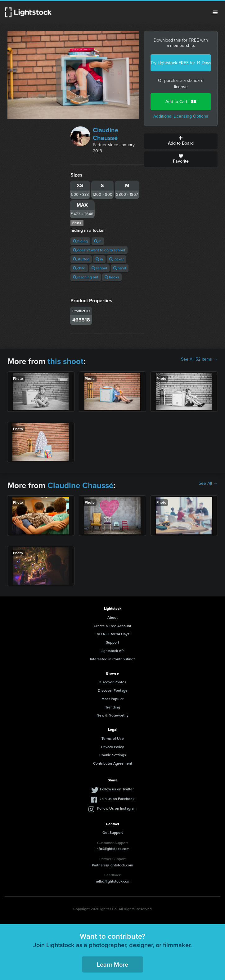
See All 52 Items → (199, 359)
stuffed (81, 259)
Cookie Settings (113, 755)
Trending (113, 707)
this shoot (65, 361)
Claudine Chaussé (106, 134)
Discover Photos (112, 682)
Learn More (112, 964)
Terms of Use (113, 739)
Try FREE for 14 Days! (113, 634)
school (99, 268)
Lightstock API (112, 651)
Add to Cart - (181, 102)
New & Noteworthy (112, 715)
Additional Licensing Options (181, 116)
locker (117, 259)
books (112, 277)
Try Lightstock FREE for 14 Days (181, 63)
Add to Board (181, 141)
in (98, 241)
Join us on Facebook (117, 799)
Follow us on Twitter (117, 789)
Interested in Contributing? (113, 659)
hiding (80, 241)
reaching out (86, 277)
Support (112, 642)
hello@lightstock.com (112, 881)
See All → (208, 483)
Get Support (113, 833)
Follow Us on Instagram (117, 808)
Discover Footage (113, 690)
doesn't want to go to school (99, 250)
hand (120, 268)
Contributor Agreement (113, 763)
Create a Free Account (112, 626)
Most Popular (112, 699)
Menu (215, 12)
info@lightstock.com (112, 849)
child (79, 268)
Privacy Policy (112, 747)
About (112, 618)
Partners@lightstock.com (112, 865)
